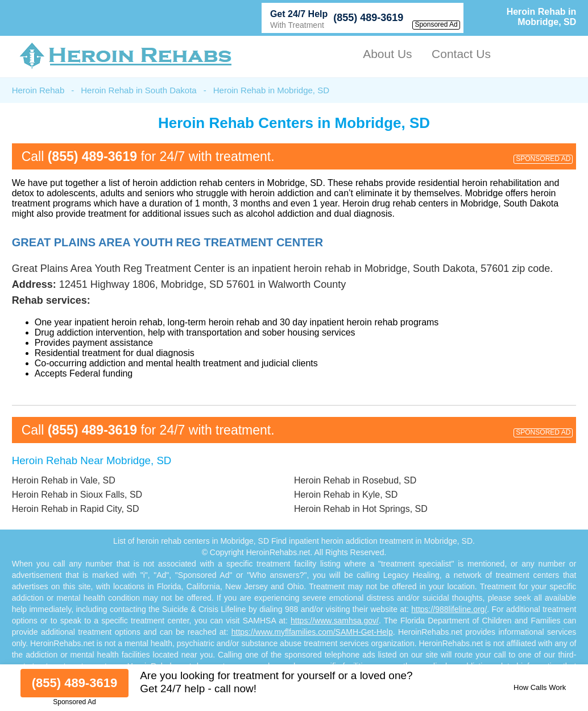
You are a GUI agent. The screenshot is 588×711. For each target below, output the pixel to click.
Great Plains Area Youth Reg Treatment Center (167, 242)
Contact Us (461, 54)
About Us (387, 54)
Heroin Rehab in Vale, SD (64, 480)
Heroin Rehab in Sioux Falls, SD (77, 495)
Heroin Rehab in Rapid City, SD (76, 509)
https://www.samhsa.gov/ (335, 621)
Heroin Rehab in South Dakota (138, 90)
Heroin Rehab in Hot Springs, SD (361, 509)
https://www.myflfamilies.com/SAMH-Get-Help (312, 632)
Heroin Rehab (38, 90)
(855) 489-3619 (368, 18)
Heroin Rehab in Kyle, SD (346, 495)
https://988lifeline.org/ (449, 609)
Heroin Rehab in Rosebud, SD (355, 480)
